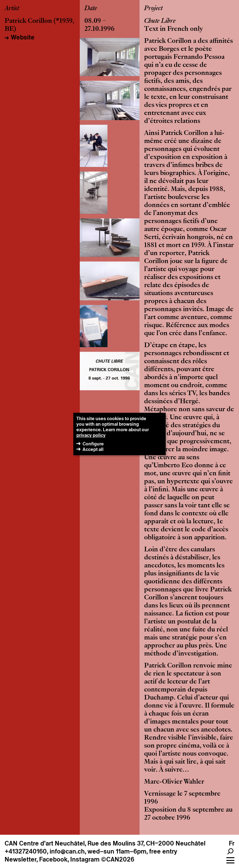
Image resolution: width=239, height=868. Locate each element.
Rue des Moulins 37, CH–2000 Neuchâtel (146, 843)
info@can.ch (67, 851)
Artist (12, 9)
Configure (93, 444)
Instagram (85, 859)
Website (23, 37)
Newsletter (20, 859)
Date (91, 9)
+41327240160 (26, 851)
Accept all (93, 449)
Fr (232, 843)
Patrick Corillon (28, 21)
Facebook (53, 859)
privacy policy (91, 435)
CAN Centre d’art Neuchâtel (45, 843)
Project (153, 9)
